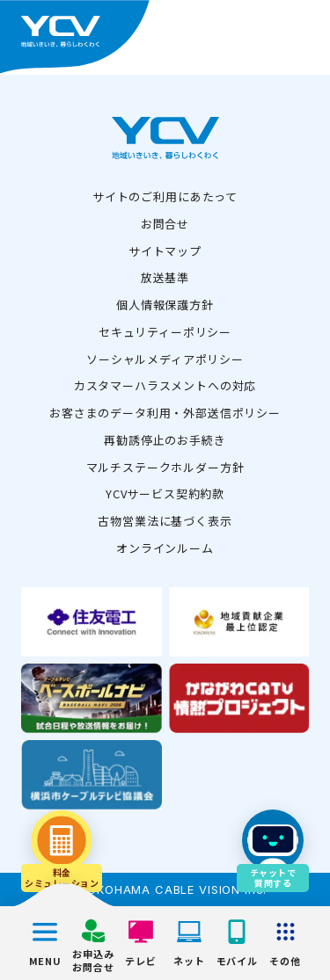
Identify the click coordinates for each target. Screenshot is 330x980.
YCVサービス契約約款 (165, 494)
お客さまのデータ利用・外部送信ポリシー (165, 413)
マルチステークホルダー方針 (165, 467)
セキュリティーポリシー (165, 332)
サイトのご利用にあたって (165, 196)
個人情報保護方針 (165, 305)
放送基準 (165, 277)
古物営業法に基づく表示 (165, 521)
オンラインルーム (165, 548)
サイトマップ (165, 251)
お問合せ (165, 224)
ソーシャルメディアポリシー (165, 359)
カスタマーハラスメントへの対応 (165, 385)
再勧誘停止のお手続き (165, 440)
